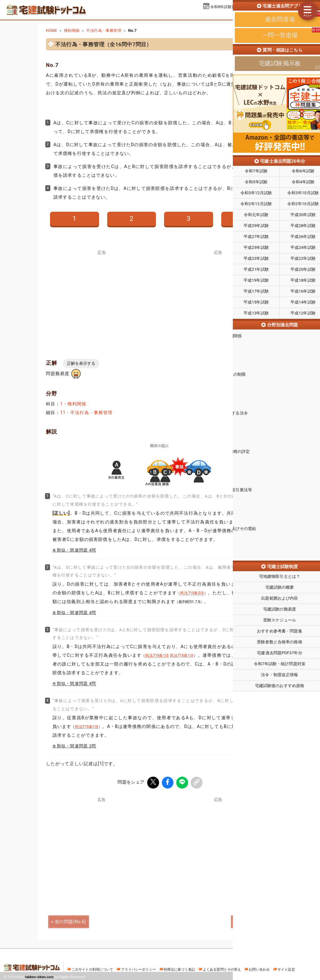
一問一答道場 (277, 15)
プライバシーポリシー (138, 968)
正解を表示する (81, 363)
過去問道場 (244, 15)
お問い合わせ (259, 968)
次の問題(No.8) (250, 920)
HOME (52, 31)
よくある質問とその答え (222, 968)
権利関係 (72, 31)
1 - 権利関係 (73, 404)
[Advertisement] (218, 844)
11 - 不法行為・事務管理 (86, 413)
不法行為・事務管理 (104, 31)
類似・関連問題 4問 (76, 550)
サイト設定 (286, 968)
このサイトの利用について (92, 968)
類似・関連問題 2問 (76, 746)
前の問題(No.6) (70, 920)
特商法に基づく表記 (179, 968)
